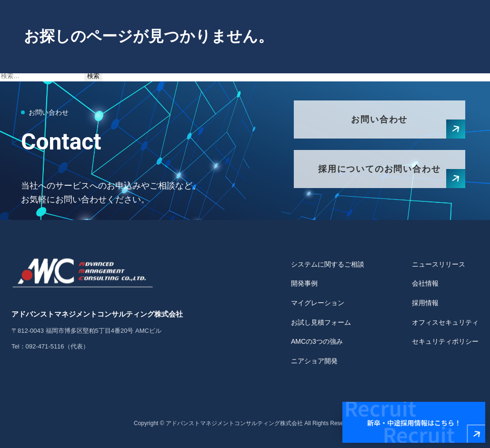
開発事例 (304, 283)
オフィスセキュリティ (445, 322)
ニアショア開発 (314, 361)
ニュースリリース (439, 264)
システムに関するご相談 (328, 264)
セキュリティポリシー (445, 341)
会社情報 (425, 283)
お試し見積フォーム (321, 322)
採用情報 (425, 303)
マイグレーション (318, 303)
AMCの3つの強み (317, 341)
